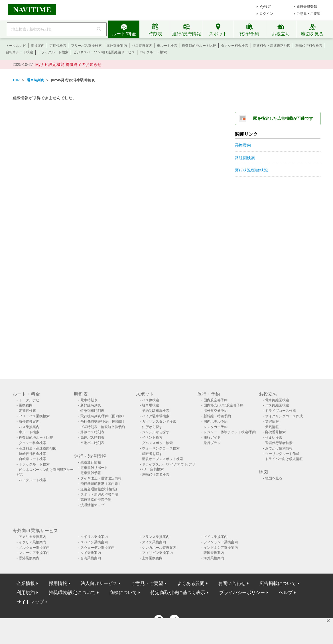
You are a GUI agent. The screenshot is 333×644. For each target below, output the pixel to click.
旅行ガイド (212, 438)
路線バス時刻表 (92, 432)
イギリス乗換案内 (94, 537)
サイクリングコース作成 (284, 416)
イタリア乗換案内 (33, 542)
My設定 (265, 7)
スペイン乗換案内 (94, 542)
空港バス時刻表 (92, 443)
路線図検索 (245, 158)
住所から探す (152, 427)
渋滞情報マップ (92, 505)
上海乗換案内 (152, 558)
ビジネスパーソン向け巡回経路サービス (104, 52)
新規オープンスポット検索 (163, 459)
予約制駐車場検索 (156, 411)
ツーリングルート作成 (282, 454)
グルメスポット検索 (157, 443)
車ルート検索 (167, 46)
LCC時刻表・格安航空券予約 (103, 427)
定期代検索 (58, 46)
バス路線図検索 (277, 405)
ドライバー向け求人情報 (284, 459)
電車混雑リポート (94, 468)
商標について (123, 593)
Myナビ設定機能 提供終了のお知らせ (69, 64)
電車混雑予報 (91, 473)
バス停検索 (151, 400)
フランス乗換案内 (156, 537)
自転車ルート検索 (19, 52)
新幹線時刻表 (91, 405)
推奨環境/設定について (72, 593)
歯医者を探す (152, 454)
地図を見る (274, 478)
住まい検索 (274, 438)
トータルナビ (16, 46)
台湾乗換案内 (91, 558)
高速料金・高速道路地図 (272, 46)
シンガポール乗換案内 (159, 548)
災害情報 (272, 422)
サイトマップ (30, 602)
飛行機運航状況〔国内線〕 (101, 484)
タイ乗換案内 (91, 553)
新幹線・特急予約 (217, 416)
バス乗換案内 (142, 46)
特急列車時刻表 (92, 411)
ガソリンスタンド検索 (159, 422)
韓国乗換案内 (214, 553)
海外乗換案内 (117, 46)
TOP (16, 80)
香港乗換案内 (29, 558)
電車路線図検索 (277, 400)
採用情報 (58, 583)
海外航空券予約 (216, 411)
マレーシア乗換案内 (34, 553)
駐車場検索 (151, 405)
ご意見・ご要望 (308, 14)
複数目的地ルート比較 (199, 46)
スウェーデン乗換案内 (98, 548)
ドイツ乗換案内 (216, 537)
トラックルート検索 (53, 52)
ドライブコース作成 (281, 411)
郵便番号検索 (275, 432)
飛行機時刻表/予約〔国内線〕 (103, 416)
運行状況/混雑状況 (251, 170)
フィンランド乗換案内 (221, 542)
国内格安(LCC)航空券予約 (224, 405)
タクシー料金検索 (235, 46)
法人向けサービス (99, 583)
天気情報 (272, 427)
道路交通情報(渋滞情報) (99, 489)
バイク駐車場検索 (156, 416)
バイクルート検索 (153, 52)
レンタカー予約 (216, 427)
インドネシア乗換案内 (221, 548)
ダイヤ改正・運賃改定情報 (101, 478)
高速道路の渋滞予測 (96, 500)
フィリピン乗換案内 (157, 553)
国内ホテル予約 (216, 422)
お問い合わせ (232, 583)
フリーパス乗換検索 (86, 46)
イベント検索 (152, 438)
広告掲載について (278, 583)
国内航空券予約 (216, 400)
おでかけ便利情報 (279, 448)
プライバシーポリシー (242, 593)
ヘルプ (286, 593)
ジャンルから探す (156, 432)
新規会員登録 (307, 7)
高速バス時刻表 (92, 438)
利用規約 (26, 593)
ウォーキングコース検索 (161, 448)
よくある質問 (191, 583)
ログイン (266, 14)
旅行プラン (212, 443)
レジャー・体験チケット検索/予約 (230, 432)
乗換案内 (38, 46)
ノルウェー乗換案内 (34, 548)
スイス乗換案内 (154, 542)
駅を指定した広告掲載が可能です (283, 118)
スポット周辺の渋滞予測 (99, 495)
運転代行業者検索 (156, 475)
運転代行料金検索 (309, 46)
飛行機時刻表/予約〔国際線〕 (103, 422)
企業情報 (26, 583)
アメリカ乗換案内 (33, 537)
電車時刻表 (35, 80)
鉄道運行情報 (91, 462)
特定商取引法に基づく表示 (178, 593)
